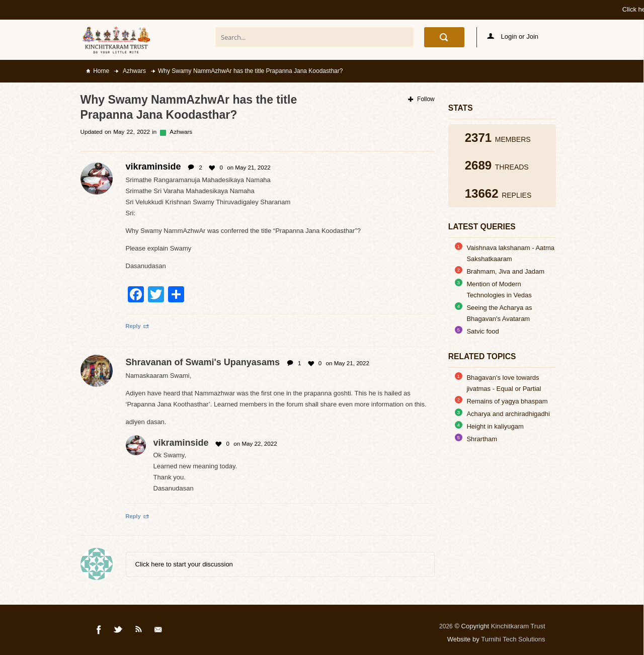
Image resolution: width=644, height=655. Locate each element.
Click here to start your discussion (184, 564)
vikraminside (181, 443)
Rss (139, 631)
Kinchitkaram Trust (518, 626)
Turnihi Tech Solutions (513, 639)
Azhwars (134, 71)
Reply (138, 326)
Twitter (119, 631)
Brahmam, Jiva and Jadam (505, 271)
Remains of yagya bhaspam (507, 401)
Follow (421, 99)
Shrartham (482, 439)
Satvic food (482, 331)
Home (101, 71)
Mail (159, 631)
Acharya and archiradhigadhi (508, 414)
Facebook (99, 631)
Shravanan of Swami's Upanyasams (203, 362)
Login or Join (513, 36)
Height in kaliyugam (495, 426)
